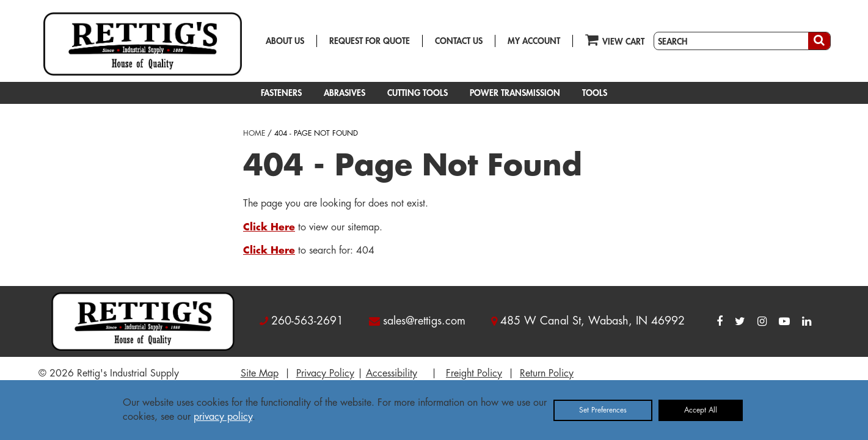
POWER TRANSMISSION (515, 93)
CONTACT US (459, 41)
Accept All (701, 410)
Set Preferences (603, 410)
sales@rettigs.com (424, 321)
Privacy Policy (325, 373)
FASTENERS (281, 93)
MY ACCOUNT (534, 41)
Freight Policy (474, 373)
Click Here (269, 227)
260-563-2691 (307, 321)
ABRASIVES (345, 93)
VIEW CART (615, 39)
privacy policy (223, 417)
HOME (254, 133)
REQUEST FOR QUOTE (370, 41)
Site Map (260, 373)
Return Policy (547, 373)
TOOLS (595, 93)
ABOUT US (285, 41)
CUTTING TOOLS (418, 93)
